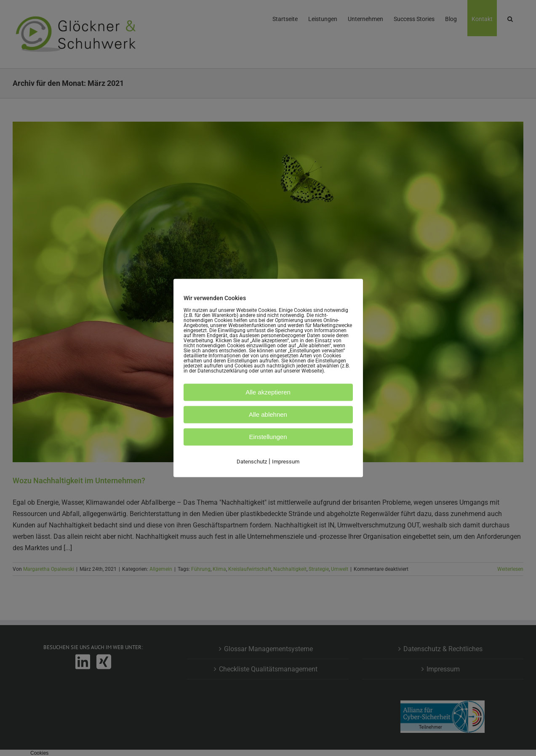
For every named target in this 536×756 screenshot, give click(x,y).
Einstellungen (268, 437)
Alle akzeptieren (268, 392)
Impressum (286, 462)
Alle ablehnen (268, 414)
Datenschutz (252, 462)
